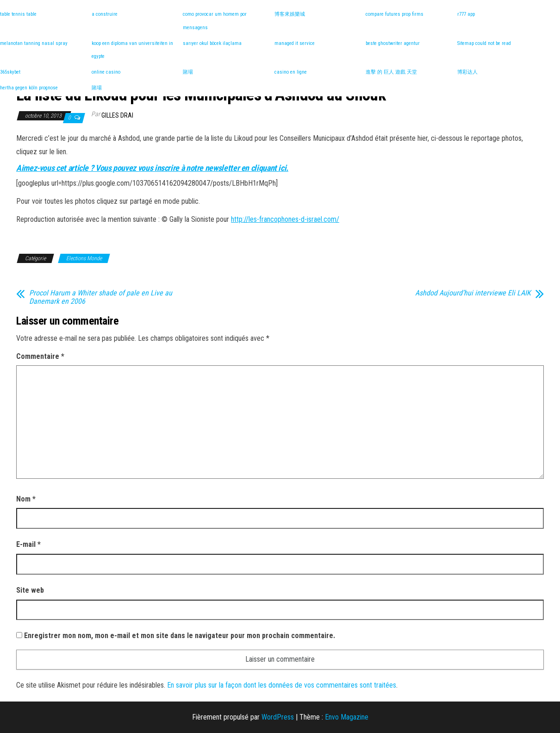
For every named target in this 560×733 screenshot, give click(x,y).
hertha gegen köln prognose (29, 88)
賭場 (188, 72)
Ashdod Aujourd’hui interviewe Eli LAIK (473, 293)
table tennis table (18, 14)
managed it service (295, 43)
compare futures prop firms (395, 14)
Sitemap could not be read (484, 43)
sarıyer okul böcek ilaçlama (212, 43)
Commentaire (40, 356)
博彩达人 (467, 72)
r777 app (466, 14)
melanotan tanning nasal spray (34, 43)
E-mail (28, 544)
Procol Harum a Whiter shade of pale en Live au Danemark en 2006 (101, 297)
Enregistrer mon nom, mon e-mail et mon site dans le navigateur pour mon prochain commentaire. (180, 636)
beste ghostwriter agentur (393, 43)
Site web (30, 590)
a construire (105, 14)
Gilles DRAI (117, 115)
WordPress (278, 717)
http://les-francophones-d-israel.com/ (285, 219)
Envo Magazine (347, 717)
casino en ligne (291, 72)
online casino (106, 72)
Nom (26, 499)
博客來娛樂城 (290, 14)
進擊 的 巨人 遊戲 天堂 (391, 72)
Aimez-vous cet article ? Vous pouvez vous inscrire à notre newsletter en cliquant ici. (152, 168)
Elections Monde (84, 258)
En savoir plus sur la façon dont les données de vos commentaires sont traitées (282, 685)
